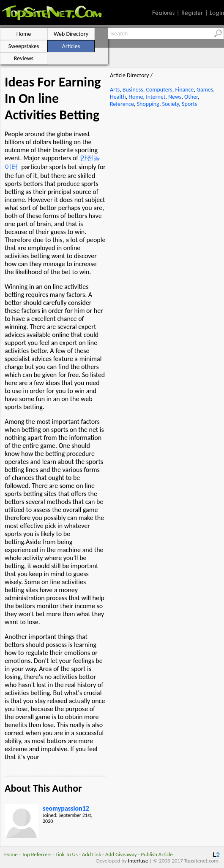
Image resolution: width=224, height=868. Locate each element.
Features (163, 13)
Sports (189, 104)
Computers (159, 90)
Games (205, 90)
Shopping (148, 104)
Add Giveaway (121, 854)
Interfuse (138, 861)
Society (171, 104)
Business (133, 90)
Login (217, 13)
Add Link (92, 854)
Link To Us (67, 854)
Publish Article (157, 854)
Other (191, 97)
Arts (115, 90)
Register (192, 13)
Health (118, 97)
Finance (184, 90)
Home (136, 97)
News (175, 97)
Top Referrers (37, 854)
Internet (156, 97)
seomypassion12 (66, 808)
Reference (122, 104)
